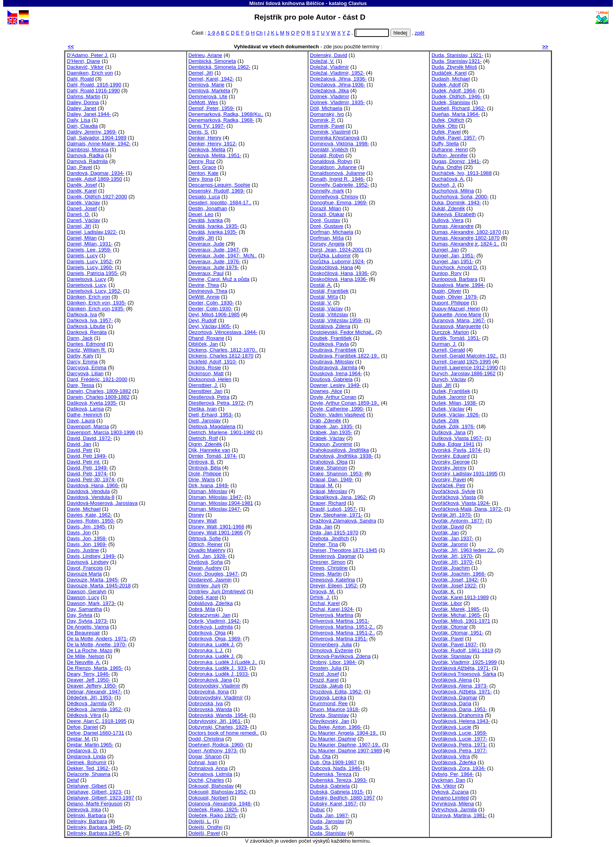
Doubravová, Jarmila (334, 368)
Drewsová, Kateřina (332, 580)
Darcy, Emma (82, 362)
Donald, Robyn (327, 155)
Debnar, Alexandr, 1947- (94, 692)
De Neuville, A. (84, 662)
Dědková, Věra (84, 715)
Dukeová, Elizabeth (454, 214)
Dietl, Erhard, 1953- (211, 415)
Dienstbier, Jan (206, 391)
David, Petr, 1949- (87, 468)
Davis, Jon (79, 533)
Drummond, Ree (329, 703)
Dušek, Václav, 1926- (456, 415)
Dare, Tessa (81, 385)
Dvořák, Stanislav (451, 656)
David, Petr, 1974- (87, 474)
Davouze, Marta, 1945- (93, 580)
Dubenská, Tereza (331, 774)
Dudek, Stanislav (451, 102)
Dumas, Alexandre (452, 226)
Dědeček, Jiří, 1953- (90, 698)
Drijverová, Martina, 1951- (340, 621)
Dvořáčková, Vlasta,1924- (461, 503)
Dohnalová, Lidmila (211, 774)
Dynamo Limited (450, 798)
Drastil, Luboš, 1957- (334, 509)
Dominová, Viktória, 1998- (340, 144)
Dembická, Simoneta (212, 61)
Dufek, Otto (444, 126)
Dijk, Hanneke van (209, 450)
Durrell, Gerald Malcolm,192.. (465, 356)
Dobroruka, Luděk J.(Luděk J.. (223, 662)
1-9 (212, 33)
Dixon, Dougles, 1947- (214, 574)
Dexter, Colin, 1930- (211, 303)
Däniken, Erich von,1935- (96, 309)
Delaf (73, 780)
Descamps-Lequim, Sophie (219, 185)
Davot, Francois (85, 568)
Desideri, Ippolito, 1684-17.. (220, 203)
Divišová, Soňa (206, 562)
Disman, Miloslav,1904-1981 (221, 503)
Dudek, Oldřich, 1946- (456, 96)
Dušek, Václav (448, 409)
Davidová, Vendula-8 (91, 497)
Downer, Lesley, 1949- (335, 385)
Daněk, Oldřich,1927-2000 (97, 197)
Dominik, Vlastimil (330, 132)
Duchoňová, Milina (453, 191)
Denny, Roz (202, 161)
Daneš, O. (78, 214)
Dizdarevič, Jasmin (210, 580)
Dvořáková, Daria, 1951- (459, 709)
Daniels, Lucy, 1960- (90, 267)
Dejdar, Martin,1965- (90, 745)
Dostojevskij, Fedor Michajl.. (342, 332)
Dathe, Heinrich (84, 415)
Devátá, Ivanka (206, 220)
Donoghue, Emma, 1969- (339, 203)
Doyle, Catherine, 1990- (337, 409)
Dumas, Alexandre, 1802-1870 (466, 232)
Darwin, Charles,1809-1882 (98, 397)
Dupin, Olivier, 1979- (455, 297)
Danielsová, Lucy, (87, 285)
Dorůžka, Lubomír (330, 256)
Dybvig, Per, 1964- (453, 774)
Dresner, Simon (328, 562)
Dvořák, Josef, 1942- (455, 580)
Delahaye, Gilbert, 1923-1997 (100, 798)
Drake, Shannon (329, 468)
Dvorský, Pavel (448, 479)
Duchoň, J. (444, 185)
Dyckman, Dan (448, 780)
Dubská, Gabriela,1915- (337, 792)
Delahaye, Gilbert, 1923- (95, 792)
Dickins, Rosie (205, 368)
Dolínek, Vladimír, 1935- (337, 102)
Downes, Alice (326, 391)
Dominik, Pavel (327, 126)
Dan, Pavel (79, 167)
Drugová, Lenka (328, 698)
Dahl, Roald (80, 79)
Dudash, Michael (451, 79)
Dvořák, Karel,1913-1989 (460, 597)
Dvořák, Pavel (447, 639)
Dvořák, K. (443, 591)
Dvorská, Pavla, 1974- (457, 450)
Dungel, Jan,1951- (452, 261)
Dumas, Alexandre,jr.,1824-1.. (465, 244)
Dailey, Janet (82, 108)
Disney (196, 515)
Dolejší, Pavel (204, 833)
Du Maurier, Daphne (333, 739)
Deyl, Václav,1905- (210, 326)
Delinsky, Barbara (87, 821)
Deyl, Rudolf (203, 320)
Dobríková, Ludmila (211, 627)
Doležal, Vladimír (329, 67)
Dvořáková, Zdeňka (454, 762)
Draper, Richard (328, 503)
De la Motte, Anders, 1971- (97, 639)
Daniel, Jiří (79, 226)
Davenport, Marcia (88, 426)
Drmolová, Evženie (332, 650)
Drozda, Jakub (327, 686)
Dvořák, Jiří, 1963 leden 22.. (464, 550)
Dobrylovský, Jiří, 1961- (215, 721)
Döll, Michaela (326, 108)
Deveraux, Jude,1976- (214, 267)
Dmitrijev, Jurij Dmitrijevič (217, 591)
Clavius (358, 3)
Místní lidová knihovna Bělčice (287, 3)
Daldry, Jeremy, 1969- (92, 132)
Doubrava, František (333, 350)
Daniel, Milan (82, 238)
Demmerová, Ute (208, 96)
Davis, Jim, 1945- (87, 527)
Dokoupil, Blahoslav (211, 786)
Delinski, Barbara (86, 815)
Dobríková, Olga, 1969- (215, 639)
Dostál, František (329, 291)
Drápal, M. (322, 485)
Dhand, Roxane (206, 338)
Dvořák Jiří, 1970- (452, 515)
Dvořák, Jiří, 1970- (452, 556)
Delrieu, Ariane (205, 55)
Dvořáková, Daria (451, 703)
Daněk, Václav (83, 203)
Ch (259, 33)
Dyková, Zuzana (450, 792)
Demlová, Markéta (209, 91)
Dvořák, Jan (445, 533)
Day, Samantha (84, 609)
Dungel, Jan (445, 250)
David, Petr (80, 450)
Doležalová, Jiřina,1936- (338, 85)
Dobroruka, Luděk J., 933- (218, 668)
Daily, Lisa (79, 120)
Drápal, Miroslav (329, 491)
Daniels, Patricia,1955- (93, 273)
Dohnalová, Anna (208, 768)
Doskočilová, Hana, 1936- (339, 273)
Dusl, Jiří (441, 385)
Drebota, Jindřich (329, 538)
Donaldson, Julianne (333, 167)
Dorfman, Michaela (332, 232)
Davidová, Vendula (88, 491)
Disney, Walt (203, 521)
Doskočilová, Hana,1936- (339, 279)
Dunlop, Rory (446, 273)
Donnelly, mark (327, 191)
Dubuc (317, 809)
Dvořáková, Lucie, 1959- (459, 733)
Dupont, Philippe (450, 303)
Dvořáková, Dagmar (454, 698)
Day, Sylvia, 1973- (87, 621)
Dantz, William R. (87, 350)
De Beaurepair (83, 633)
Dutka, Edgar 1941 (453, 444)
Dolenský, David (329, 55)
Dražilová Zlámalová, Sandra (343, 521)
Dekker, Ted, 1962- (88, 768)
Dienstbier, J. (203, 385)
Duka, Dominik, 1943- (456, 203)
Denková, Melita (207, 149)
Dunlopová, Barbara (454, 279)
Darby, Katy (80, 356)
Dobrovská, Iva (206, 703)
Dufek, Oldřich (448, 120)
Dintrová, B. (202, 462)
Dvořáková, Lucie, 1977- (459, 739)
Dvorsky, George (450, 462)
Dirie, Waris (202, 479)
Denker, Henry (205, 138)
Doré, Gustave (327, 226)
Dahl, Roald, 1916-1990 (94, 85)
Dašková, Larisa (85, 409)
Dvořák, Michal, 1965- (456, 615)
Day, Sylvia (80, 615)
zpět (419, 33)
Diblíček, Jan (203, 344)
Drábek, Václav (327, 438)
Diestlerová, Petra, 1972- (217, 403)
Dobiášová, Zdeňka (211, 603)
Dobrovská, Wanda (210, 709)
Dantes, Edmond (86, 344)
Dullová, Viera (447, 220)
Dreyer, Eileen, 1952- (334, 586)
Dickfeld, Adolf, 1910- (213, 362)
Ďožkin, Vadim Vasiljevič (338, 415)
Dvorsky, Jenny (449, 468)
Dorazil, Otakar (327, 214)
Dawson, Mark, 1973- (91, 603)
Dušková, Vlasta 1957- (457, 438)
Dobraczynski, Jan (210, 615)
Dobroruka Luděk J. (212, 644)
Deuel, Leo (201, 214)
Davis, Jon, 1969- (87, 544)
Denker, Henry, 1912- (213, 144)
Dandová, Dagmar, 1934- (95, 173)
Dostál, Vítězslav (329, 314)
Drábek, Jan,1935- (331, 432)
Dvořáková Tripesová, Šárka (464, 674)
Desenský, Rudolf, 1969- (217, 191)
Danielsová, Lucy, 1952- (94, 291)
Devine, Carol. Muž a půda (219, 279)
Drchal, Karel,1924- (332, 609)
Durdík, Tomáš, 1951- (456, 338)
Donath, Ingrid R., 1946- (337, 179)
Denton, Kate (204, 173)
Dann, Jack (80, 338)
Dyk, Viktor (444, 786)
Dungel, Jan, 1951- (453, 256)
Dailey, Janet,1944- (89, 114)
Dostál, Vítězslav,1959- (336, 320)
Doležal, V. (322, 61)
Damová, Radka (85, 155)
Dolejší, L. (200, 821)
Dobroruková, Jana (210, 680)
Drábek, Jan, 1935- (332, 426)
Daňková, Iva (82, 314)
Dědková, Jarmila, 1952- (95, 709)
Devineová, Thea (208, 291)
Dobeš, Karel (203, 597)
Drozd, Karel (324, 680)
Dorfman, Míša (327, 238)
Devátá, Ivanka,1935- (213, 232)
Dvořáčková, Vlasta (454, 497)
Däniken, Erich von (88, 297)
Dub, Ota (320, 756)
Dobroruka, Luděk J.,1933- (219, 674)
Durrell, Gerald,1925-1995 (461, 362)
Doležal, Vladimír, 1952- (337, 73)
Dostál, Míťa (324, 297)
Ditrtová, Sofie (205, 538)
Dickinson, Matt (206, 373)
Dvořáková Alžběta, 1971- (461, 668)
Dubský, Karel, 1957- (334, 804)
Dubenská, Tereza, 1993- (339, 780)
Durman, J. (444, 344)
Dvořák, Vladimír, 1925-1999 (464, 662)
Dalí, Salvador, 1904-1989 (97, 138)
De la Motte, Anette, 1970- (97, 644)
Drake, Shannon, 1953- (337, 474)
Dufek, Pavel (446, 132)
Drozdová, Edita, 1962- (336, 692)
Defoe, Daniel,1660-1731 (95, 733)
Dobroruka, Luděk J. (212, 656)
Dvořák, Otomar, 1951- (457, 633)
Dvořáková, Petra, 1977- (459, 751)
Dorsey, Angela (327, 244)
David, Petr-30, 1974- (91, 479)
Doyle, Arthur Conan (333, 397)
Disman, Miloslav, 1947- (216, 497)
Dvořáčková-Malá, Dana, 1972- (467, 509)
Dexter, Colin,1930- (211, 309)
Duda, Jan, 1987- (330, 815)
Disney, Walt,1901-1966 (216, 533)
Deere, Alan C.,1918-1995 (97, 721)
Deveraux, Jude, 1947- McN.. (223, 256)
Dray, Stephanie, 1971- (336, 515)
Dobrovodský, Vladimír (214, 686)
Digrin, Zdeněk (205, 444)
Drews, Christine (329, 568)
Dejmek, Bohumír (87, 762)
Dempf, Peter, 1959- (212, 108)
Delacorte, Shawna (89, 774)
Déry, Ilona (201, 179)
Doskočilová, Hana (331, 267)
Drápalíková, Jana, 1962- (339, 497)
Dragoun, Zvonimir (331, 444)
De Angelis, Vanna (88, 627)
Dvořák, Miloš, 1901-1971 (461, 621)
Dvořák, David (447, 527)
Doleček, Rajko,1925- (213, 815)
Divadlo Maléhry (207, 550)
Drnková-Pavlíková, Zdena (340, 656)
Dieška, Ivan (203, 409)
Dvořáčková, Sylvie (453, 491)
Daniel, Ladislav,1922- (92, 232)
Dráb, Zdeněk (325, 421)
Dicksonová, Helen (210, 379)
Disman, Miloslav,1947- (215, 509)
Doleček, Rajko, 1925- (214, 809)
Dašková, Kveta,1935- (92, 403)
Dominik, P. (323, 120)
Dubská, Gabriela (330, 786)
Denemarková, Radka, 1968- (222, 120)
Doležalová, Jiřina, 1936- (338, 79)
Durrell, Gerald (448, 350)
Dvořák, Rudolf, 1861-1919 (462, 650)
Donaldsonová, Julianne (337, 173)
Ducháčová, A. (448, 179)
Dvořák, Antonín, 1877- (458, 521)
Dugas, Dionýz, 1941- (456, 161)
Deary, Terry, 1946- (88, 674)
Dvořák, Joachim (451, 568)
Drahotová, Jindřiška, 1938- (341, 456)
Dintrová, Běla (205, 468)
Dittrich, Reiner (206, 544)
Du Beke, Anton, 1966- (336, 727)
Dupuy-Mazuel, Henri (456, 309)
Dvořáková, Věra (451, 756)
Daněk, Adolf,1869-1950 (94, 179)
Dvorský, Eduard (450, 456)
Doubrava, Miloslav (332, 362)
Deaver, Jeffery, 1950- (92, 686)
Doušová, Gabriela (331, 379)
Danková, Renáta (87, 332)
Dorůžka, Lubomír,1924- (338, 261)
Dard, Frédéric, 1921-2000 (97, 379)
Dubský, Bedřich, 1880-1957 (342, 798)
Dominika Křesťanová (335, 138)
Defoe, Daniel (82, 727)
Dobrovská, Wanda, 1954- (218, 715)
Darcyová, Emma (87, 368)
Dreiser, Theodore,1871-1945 (344, 550)
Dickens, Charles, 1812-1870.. (223, 350)
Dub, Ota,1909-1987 (333, 762)
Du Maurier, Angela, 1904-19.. (344, 733)
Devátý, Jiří (202, 238)
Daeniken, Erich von (90, 73)
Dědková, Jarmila (87, 703)
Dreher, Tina (324, 544)
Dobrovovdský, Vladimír (216, 698)
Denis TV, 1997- (207, 126)
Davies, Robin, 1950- (91, 521)
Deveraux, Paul (206, 273)
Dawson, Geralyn (87, 591)
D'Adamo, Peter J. (88, 55)
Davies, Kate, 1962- (89, 515)
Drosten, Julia (326, 668)
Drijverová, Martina (332, 615)
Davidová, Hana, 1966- (93, 485)
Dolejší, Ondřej (206, 827)
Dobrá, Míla (202, 609)
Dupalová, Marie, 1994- (458, 285)
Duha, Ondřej (447, 167)
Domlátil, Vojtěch (329, 149)
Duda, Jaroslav (327, 821)
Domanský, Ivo (327, 114)
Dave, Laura (81, 421)
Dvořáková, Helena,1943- (461, 721)
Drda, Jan (321, 527)
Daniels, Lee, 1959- (89, 250)
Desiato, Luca (204, 197)
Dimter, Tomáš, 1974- (213, 456)
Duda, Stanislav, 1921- (457, 55)
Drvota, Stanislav (329, 715)
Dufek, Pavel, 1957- (454, 138)
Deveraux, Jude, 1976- (215, 261)
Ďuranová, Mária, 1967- (458, 320)
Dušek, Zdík (445, 421)
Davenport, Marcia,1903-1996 (101, 432)
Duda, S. (320, 827)
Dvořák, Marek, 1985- (456, 609)
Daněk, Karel (82, 191)
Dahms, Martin (83, 96)
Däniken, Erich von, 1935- (96, 303)
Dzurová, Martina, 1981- (459, 815)
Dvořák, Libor (447, 603)
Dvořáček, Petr (448, 485)
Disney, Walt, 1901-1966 (216, 527)
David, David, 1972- (89, 438)
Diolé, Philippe (205, 474)
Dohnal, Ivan (203, 762)
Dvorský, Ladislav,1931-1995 (464, 474)
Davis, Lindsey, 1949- (91, 556)
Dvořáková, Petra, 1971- (459, 745)
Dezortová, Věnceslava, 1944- (223, 332)
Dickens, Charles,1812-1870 (221, 356)
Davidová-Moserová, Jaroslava (102, 503)
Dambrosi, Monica (88, 149)
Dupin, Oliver (446, 291)
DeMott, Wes (203, 102)
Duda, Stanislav (328, 833)
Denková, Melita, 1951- (215, 155)
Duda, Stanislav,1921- (456, 61)
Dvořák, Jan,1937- (452, 538)
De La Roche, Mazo (90, 650)
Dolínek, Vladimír (330, 96)
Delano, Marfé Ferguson (94, 804)
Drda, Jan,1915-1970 (334, 533)
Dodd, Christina (206, 739)
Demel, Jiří (201, 73)
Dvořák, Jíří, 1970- (453, 562)
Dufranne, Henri (450, 149)
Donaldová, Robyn (331, 161)
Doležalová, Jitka (329, 91)
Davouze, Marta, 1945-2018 (99, 586)
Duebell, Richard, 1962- (458, 108)
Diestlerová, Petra (209, 397)
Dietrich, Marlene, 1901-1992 (222, 432)
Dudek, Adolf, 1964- (454, 91)
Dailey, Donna (83, 102)
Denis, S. (199, 132)
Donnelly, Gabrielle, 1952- (340, 185)
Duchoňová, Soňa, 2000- (460, 197)
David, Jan (79, 444)
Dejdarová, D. (82, 751)
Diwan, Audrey (205, 568)
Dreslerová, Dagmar (333, 556)
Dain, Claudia (82, 126)
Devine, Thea (204, 285)
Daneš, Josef (82, 208)
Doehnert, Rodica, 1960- (217, 745)
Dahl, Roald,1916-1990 (93, 91)
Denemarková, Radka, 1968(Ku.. (226, 114)
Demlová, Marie (207, 85)
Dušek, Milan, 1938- (454, 403)
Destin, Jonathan (208, 208)
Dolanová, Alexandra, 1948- (220, 804)
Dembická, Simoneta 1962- (220, 67)
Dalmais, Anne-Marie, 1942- (99, 144)
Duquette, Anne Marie (456, 314)
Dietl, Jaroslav (205, 421)
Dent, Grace (203, 167)
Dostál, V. (321, 303)
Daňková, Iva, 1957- (90, 320)
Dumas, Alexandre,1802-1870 (465, 238)
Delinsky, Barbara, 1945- (95, 827)
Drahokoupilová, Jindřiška (339, 450)
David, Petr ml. (84, 462)
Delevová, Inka (84, 809)
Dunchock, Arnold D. (455, 267)
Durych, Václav (449, 379)
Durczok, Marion (450, 332)
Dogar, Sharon (205, 756)
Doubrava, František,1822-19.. (345, 356)
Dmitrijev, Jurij (204, 586)
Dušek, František (451, 391)
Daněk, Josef (82, 185)
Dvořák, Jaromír (450, 544)
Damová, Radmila (87, 161)
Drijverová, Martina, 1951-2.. (342, 627)
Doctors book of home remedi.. (224, 733)
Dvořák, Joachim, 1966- (458, 574)
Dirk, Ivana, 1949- (209, 485)
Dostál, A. (321, 285)
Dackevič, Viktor (85, 67)
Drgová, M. (323, 591)
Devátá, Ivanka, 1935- (214, 226)
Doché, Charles (206, 780)
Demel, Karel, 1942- (212, 79)
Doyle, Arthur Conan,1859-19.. (345, 403)
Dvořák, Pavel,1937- (455, 644)
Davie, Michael (84, 509)
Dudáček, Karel (449, 73)
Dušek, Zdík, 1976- (453, 426)
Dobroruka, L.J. (206, 650)
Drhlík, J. (320, 597)
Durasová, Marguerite (456, 326)
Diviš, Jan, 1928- (208, 556)
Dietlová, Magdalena (212, 426)
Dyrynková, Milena (453, 804)
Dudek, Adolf (446, 85)
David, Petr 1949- (87, 456)
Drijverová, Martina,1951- (339, 639)
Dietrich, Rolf (203, 438)
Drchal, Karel (325, 603)
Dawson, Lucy (83, 597)
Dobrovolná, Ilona (209, 692)
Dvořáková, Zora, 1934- (458, 768)
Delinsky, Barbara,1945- (94, 833)
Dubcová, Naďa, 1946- (336, 768)
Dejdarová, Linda (86, 756)
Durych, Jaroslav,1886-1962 (463, 373)
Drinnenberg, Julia (331, 644)
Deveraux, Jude (207, 244)
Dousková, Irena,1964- (336, 373)
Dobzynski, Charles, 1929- (219, 727)
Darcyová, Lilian (85, 373)
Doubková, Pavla (329, 344)
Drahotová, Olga (329, 462)
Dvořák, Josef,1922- (454, 586)
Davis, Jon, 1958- (87, 538)
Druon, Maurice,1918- (335, 709)
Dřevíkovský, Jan (330, 721)
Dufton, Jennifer (450, 155)
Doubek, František (331, 338)
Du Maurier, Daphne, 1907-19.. (345, 745)
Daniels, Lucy (82, 256)
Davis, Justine (83, 550)
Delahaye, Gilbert (87, 786)
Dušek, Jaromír (449, 397)
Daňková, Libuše (86, 326)
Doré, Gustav (325, 220)
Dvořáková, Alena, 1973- (460, 686)
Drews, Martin (326, 574)
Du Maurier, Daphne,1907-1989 (346, 751)
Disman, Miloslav (208, 491)
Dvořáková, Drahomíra (457, 715)
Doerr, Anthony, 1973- (214, 751)
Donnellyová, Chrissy (334, 197)
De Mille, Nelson (85, 656)
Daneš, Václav (83, 220)
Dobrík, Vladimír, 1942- (215, 621)
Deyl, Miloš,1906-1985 (214, 314)
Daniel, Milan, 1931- (90, 244)
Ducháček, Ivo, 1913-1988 (461, 173)
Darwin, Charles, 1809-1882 (99, 391)
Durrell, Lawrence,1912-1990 (465, 368)
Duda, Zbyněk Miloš (454, 67)
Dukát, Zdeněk (448, 208)
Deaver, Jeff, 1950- (89, 680)
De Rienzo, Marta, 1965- (95, 668)
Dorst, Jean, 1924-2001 (337, 250)
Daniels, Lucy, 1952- (90, 261)
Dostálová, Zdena (330, 326)
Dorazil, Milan (325, 208)
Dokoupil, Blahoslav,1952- (218, 792)
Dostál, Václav (326, 309)
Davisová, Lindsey (88, 562)
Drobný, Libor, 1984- (333, 662)
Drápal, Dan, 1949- (332, 479)
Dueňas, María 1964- (456, 114)
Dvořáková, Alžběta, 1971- (462, 692)
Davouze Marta (84, 574)
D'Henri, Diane (83, 61)
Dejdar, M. (79, 739)
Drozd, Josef (324, 674)
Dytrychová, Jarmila (454, 809)
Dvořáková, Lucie (451, 727)
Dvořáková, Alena (452, 680)
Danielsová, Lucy (86, 279)
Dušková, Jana (448, 432)
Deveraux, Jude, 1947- (215, 250)
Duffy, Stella (445, 144)
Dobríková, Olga (207, 633)
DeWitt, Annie (204, 297)
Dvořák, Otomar (450, 627)
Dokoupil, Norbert (209, 798)
